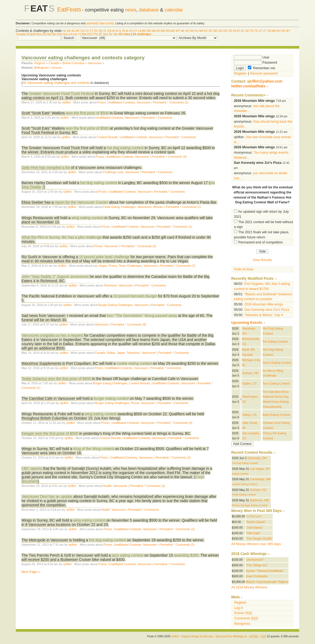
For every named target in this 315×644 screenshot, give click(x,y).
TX (256, 31)
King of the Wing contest (94, 449)
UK (28, 34)
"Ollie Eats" (253, 533)
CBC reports (32, 468)
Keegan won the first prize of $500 (50, 433)
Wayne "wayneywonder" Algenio (267, 582)
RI (238, 31)
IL (120, 31)
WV (279, 31)
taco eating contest (128, 555)
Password (255, 63)
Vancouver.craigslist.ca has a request (52, 335)
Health (107, 486)
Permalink (160, 102)
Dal (49, 34)
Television (110, 285)
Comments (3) (181, 457)
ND (215, 31)
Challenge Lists (113, 172)
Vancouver (95, 63)
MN (163, 31)
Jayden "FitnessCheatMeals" (265, 571)
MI (158, 31)
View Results (263, 260)
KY (135, 31)
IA (127, 31)
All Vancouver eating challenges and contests (56, 83)
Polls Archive (244, 269)
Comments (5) (177, 157)
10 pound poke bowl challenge (104, 257)
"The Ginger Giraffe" (259, 538)
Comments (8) (137, 324)
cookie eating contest (134, 363)
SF (100, 34)
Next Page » (31, 572)
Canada (21, 34)
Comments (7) (186, 266)
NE (183, 31)
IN (123, 31)
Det (60, 34)
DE (101, 31)
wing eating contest (88, 218)
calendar (174, 10)
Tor (111, 34)
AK (69, 31)
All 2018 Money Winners (249, 587)
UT (260, 31)
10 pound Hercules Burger (135, 296)
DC (96, 31)
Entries (243, 613)
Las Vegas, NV (260, 469)
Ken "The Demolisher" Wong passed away (142, 316)
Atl (34, 34)
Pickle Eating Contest (244, 495)
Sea (106, 34)
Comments (165, 118)
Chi (44, 34)
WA (274, 31)
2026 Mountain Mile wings (264, 304)
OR (230, 31)
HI (113, 31)
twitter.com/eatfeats (248, 86)
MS (168, 31)
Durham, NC (250, 373)
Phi (96, 34)
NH (192, 31)
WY (288, 31)
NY (206, 31)
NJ (197, 31)
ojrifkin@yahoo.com (265, 81)
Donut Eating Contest (277, 363)
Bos (39, 34)
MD (149, 31)
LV (80, 34)
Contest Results (107, 137)
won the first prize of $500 (87, 113)
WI (283, 31)
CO (87, 31)
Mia (84, 34)
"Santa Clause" (256, 522)
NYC (90, 34)
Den (54, 34)
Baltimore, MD (259, 500)
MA (154, 31)
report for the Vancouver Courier (81, 202)
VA (269, 31)
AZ (73, 31)
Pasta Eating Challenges (119, 207)
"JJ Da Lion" (254, 516)
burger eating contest (111, 398)
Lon (75, 34)
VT (265, 31)
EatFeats (69, 9)
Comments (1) (179, 102)
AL (65, 31)
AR (77, 31)
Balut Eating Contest (276, 415)
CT (92, 31)
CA (82, 31)
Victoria (56, 68)
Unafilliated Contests (121, 102)
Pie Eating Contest (275, 342)
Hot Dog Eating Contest (245, 463)
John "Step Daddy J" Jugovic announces (55, 277)
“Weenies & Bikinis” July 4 (264, 315)
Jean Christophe (257, 576)
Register (240, 73)
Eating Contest (240, 474)
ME (144, 31)
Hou (65, 34)
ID (117, 31)
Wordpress (242, 624)
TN (252, 31)
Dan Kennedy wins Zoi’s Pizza (267, 310)
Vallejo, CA (249, 415)
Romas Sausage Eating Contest (250, 505)
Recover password (264, 73)
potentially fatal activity (100, 23)
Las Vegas (100, 266)
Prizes (102, 102)
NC (210, 31)
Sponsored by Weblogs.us (231, 636)
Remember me (261, 68)
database (149, 10)
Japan (121, 353)
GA (109, 31)
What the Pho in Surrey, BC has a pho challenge (61, 237)
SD (247, 31)
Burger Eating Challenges (116, 305)
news (131, 10)
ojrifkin (66, 102)
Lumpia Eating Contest (244, 484)
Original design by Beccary (197, 636)
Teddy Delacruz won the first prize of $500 (56, 379)
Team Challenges (130, 266)
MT (178, 31)
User (252, 57)
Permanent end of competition (260, 242)
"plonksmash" (255, 560)
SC (242, 31)
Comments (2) (185, 529)
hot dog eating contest (125, 148)
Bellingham (41, 68)
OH (220, 31)
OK (225, 31)
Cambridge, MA (260, 479)
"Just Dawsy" (254, 527)
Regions (40, 63)
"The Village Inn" (257, 565)
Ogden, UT (249, 383)
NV (187, 31)
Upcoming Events (247, 323)
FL (105, 31)
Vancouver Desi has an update (47, 496)
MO (173, 31)
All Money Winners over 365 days (256, 544)
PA (235, 31)
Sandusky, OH (257, 458)
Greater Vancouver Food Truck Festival (61, 94)
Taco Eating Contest (276, 383)
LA (139, 31)
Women (158, 207)
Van (116, 34)
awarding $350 (186, 555)
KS (131, 31)
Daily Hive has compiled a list (46, 168)
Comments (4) (183, 423)
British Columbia (73, 63)
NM (201, 31)
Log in (239, 608)
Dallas (111, 353)
